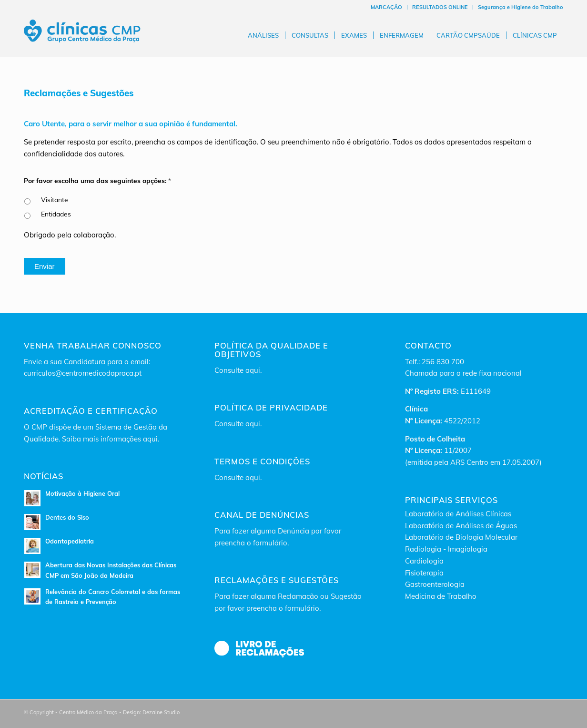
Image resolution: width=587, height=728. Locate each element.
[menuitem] (387, 7)
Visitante (55, 200)
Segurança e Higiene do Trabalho (521, 7)
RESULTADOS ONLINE (440, 7)
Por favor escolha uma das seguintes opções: (97, 180)
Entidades (56, 214)
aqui (253, 370)
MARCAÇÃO (386, 7)
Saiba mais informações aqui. (111, 439)
